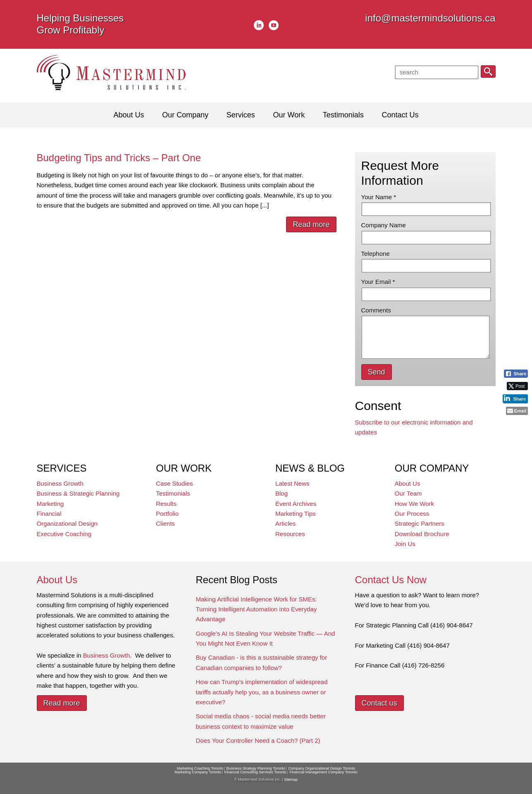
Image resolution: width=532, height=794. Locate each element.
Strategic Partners (420, 523)
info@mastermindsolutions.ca (430, 18)
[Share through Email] (517, 411)
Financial (49, 514)
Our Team (408, 493)
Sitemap (291, 780)
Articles (285, 523)
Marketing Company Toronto (198, 772)
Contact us (379, 703)
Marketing (50, 504)
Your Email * (378, 282)
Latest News (292, 483)
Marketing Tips (296, 514)
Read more (311, 224)
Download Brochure (422, 534)
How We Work (414, 504)
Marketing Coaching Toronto (200, 768)
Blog (282, 493)
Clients (165, 523)
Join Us (405, 544)
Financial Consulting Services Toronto (255, 772)
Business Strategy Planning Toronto (256, 768)
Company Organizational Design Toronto (322, 768)
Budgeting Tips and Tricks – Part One (119, 158)
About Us (408, 483)
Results (166, 504)
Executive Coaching (64, 534)
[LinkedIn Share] (515, 398)
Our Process (412, 514)
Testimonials (173, 493)
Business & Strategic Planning (78, 493)
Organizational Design (67, 523)
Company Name (384, 225)
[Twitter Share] (517, 386)
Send (377, 372)
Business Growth (60, 483)
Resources (290, 534)
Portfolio (167, 514)
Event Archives (296, 504)
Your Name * (379, 197)
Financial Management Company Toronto (323, 772)
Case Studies (174, 483)
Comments (376, 310)
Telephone (376, 254)
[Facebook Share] (516, 374)
